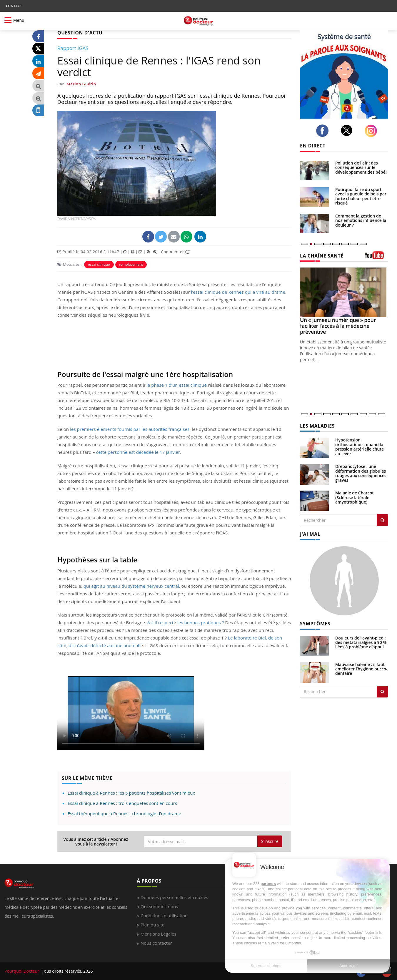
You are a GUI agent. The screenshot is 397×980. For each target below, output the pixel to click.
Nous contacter (156, 943)
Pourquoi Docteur (22, 971)
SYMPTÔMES (315, 624)
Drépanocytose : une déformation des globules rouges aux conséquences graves (361, 473)
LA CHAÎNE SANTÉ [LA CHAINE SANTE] (322, 256)
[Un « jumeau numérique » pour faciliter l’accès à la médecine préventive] (344, 292)
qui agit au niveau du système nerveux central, (132, 586)
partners (268, 884)
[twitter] (348, 130)
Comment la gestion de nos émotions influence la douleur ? (361, 220)
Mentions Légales (159, 934)
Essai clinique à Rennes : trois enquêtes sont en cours (122, 803)
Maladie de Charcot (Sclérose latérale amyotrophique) (355, 497)
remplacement (131, 264)
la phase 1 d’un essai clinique (177, 385)
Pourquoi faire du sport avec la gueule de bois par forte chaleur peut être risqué (361, 196)
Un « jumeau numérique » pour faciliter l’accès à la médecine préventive (338, 326)
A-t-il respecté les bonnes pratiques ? (186, 622)
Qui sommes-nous (159, 906)
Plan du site (152, 925)
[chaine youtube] (376, 257)
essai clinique (99, 264)
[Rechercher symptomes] (382, 692)
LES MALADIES (317, 426)
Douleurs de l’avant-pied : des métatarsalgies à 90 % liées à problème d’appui (361, 642)
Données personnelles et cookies (174, 897)
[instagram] (372, 131)
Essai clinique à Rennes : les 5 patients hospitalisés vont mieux (131, 793)
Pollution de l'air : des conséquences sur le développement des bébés (361, 167)
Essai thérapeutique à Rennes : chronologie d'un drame (124, 813)
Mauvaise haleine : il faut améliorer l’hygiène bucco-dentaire (361, 669)
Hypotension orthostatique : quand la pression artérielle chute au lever (360, 447)
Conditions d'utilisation (164, 916)
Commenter (176, 252)
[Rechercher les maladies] (382, 520)
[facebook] (324, 131)
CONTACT (14, 6)
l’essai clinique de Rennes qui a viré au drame (238, 292)
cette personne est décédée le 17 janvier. (139, 452)
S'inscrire (270, 841)
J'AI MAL (310, 534)
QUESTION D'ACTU (80, 33)
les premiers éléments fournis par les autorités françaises (130, 429)
